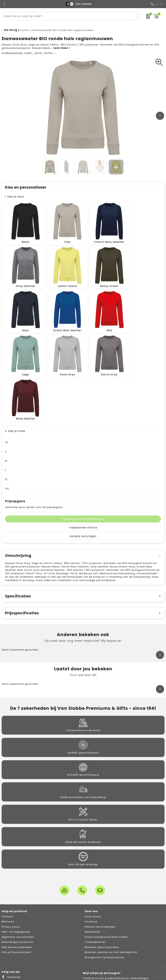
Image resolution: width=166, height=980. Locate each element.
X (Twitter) (12, 927)
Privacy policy (11, 871)
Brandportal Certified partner (105, 902)
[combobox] (68, 16)
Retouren (8, 866)
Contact (7, 861)
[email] (124, 931)
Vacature (91, 866)
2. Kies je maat (15, 375)
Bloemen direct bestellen (102, 891)
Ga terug (11, 30)
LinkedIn (10, 932)
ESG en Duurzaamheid (16, 897)
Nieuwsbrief (92, 876)
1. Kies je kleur (15, 197)
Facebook (11, 921)
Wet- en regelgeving (16, 876)
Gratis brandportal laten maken (106, 881)
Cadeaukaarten (95, 886)
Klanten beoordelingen (100, 871)
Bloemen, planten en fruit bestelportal (111, 897)
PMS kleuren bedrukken (17, 891)
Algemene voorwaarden (18, 881)
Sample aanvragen (83, 481)
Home (24, 30)
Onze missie (93, 861)
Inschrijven (125, 940)
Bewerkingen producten (18, 886)
